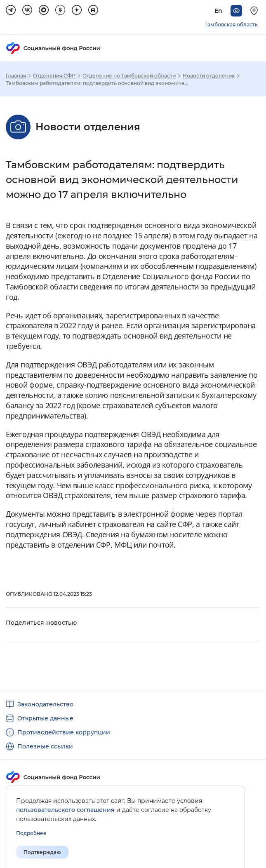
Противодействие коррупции (64, 732)
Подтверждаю (42, 852)
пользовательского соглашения (65, 810)
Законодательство (45, 704)
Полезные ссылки (45, 746)
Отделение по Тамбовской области (129, 76)
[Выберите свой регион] (255, 11)
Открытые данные (45, 718)
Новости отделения (209, 76)
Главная (16, 76)
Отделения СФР (54, 76)
